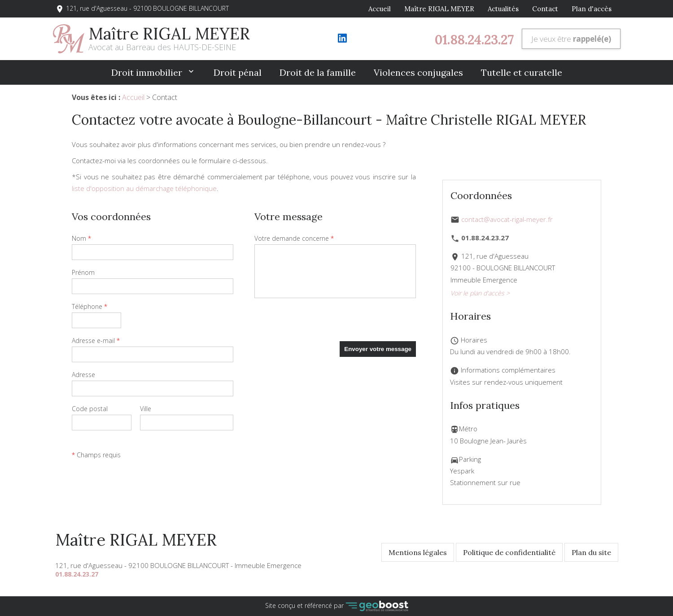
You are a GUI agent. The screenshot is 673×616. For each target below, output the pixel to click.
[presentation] (323, 324)
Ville (146, 409)
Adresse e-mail (96, 341)
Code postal (90, 409)
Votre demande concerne (294, 238)
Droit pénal (238, 72)
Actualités (503, 9)
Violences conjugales (418, 72)
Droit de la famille (318, 72)
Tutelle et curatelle (522, 72)
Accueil (380, 9)
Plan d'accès (592, 9)
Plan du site (591, 552)
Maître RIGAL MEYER (439, 9)
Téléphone (90, 306)
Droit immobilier (148, 72)
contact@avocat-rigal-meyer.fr (507, 219)
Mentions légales (418, 552)
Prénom (83, 272)
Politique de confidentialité (509, 552)
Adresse (83, 375)
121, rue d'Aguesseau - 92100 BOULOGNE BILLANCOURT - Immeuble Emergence (178, 565)
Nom (81, 238)
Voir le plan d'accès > (480, 293)
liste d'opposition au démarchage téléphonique (144, 188)
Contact (545, 9)
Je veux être (571, 39)
